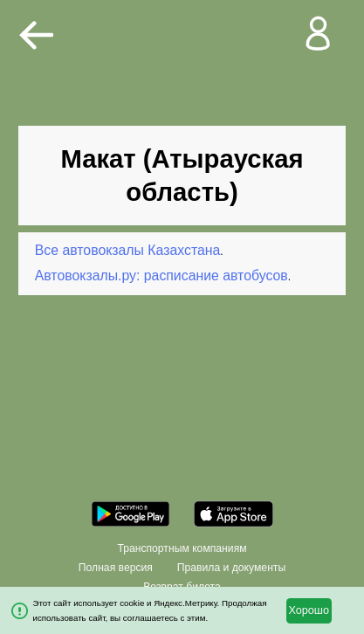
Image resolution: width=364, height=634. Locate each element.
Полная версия (116, 568)
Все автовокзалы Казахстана (128, 250)
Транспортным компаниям (182, 548)
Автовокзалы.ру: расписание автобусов (161, 276)
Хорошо (309, 610)
